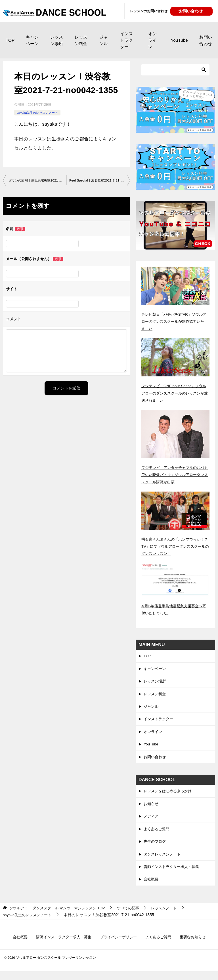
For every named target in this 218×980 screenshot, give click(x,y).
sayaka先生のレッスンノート (39, 113)
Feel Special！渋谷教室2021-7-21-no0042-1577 (100, 181)
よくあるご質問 (158, 835)
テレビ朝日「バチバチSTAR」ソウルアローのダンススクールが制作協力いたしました (175, 321)
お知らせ (152, 809)
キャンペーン (32, 40)
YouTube (179, 40)
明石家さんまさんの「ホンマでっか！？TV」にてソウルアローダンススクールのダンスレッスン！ (174, 546)
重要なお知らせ (198, 945)
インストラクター (126, 40)
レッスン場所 (57, 40)
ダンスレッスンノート (163, 861)
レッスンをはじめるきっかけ (169, 796)
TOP (10, 40)
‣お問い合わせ (190, 11)
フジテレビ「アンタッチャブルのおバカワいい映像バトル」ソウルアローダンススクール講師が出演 (175, 475)
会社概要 (152, 887)
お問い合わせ (206, 40)
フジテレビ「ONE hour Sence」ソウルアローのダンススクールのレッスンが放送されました (175, 393)
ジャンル (104, 40)
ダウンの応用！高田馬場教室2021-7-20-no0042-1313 (37, 181)
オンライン (152, 40)
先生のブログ (156, 848)
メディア (152, 822)
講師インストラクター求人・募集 (173, 874)
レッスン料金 (81, 40)
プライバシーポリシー (119, 945)
